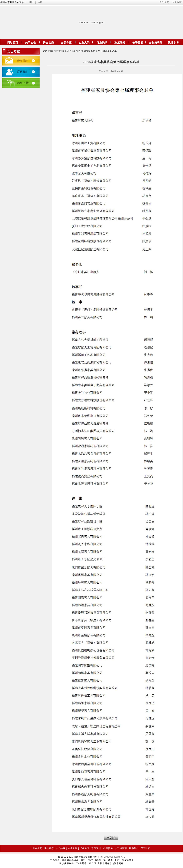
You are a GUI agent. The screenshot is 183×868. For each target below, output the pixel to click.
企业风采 (84, 43)
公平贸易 (138, 43)
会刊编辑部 (156, 43)
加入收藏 (177, 2)
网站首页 (13, 43)
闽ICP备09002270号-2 (113, 857)
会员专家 (66, 43)
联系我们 (134, 848)
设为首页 (165, 2)
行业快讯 (102, 43)
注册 (40, 2)
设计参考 (174, 43)
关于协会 (31, 43)
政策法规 (120, 43)
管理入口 (146, 848)
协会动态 (48, 43)
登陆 (31, 2)
